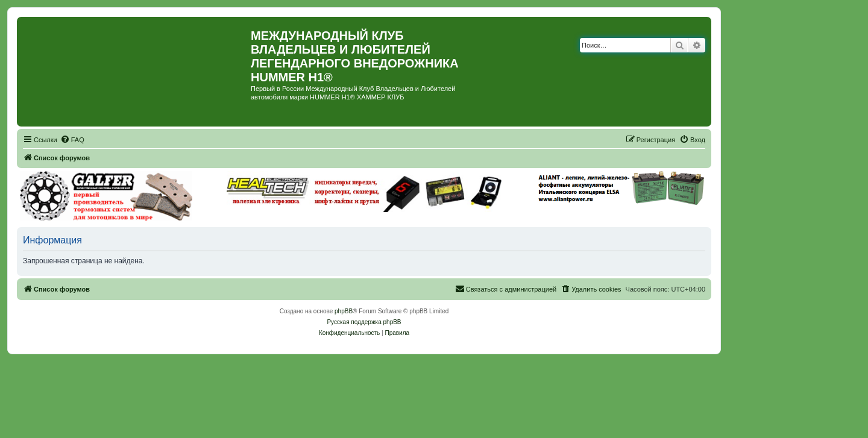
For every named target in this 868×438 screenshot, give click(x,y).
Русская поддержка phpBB (364, 322)
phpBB (344, 311)
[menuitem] (72, 140)
